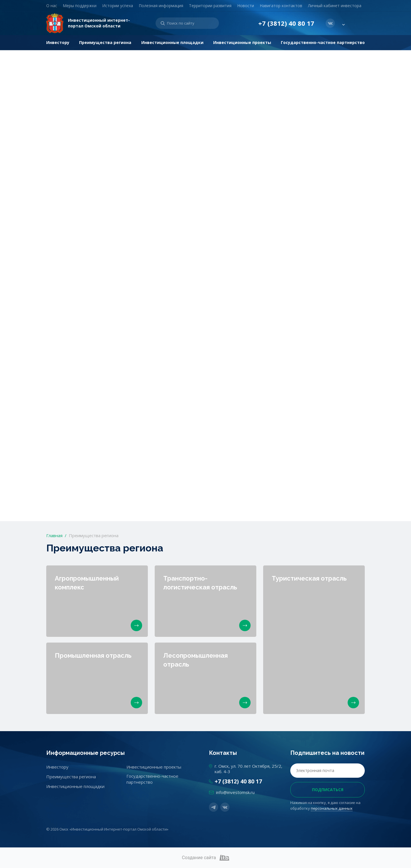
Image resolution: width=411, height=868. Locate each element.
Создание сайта (205, 858)
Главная (54, 535)
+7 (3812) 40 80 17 (286, 23)
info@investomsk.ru (235, 792)
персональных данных (332, 808)
